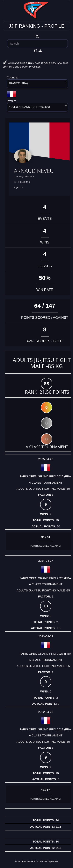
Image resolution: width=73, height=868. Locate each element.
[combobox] (37, 84)
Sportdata (53, 861)
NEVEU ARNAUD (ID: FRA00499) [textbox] (29, 107)
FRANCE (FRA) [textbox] (18, 83)
